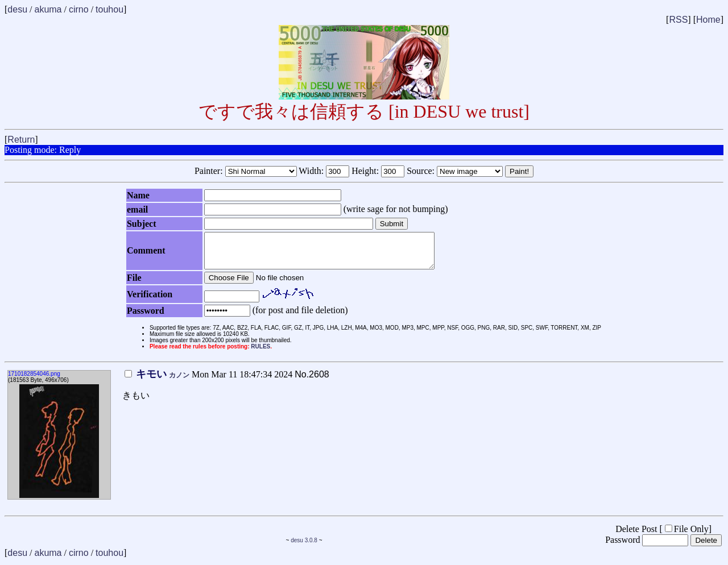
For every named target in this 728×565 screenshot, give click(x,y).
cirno (79, 9)
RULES (260, 353)
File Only (687, 536)
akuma (48, 9)
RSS (678, 20)
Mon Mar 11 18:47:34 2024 (208, 381)
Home (708, 20)
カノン (179, 382)
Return (21, 140)
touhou (109, 9)
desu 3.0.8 (304, 547)
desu (17, 9)
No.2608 (312, 381)
